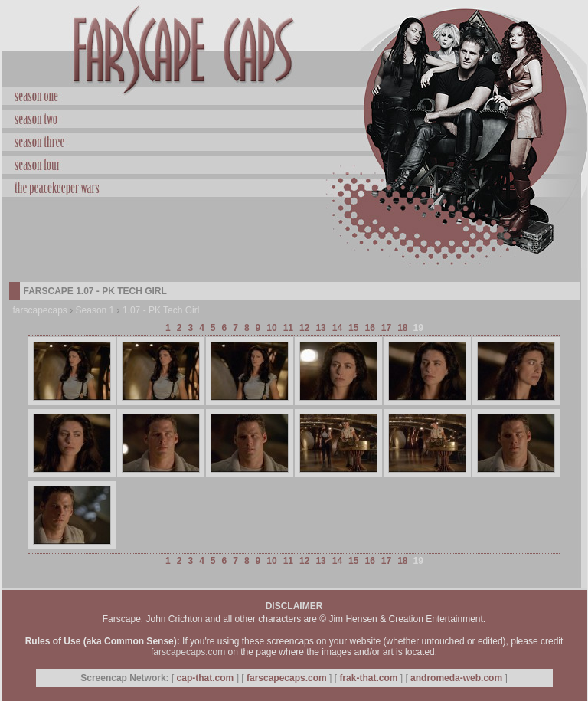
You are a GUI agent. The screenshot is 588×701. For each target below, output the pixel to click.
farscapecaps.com (188, 652)
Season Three (294, 140)
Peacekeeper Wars (294, 186)
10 (271, 328)
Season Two (294, 117)
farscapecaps (40, 310)
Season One (294, 97)
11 (288, 328)
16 (369, 328)
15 (353, 328)
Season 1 (95, 310)
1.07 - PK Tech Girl (161, 310)
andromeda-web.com (456, 678)
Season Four (294, 163)
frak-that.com (368, 678)
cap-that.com (206, 678)
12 (304, 328)
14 (337, 328)
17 (386, 328)
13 (320, 328)
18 (402, 328)
